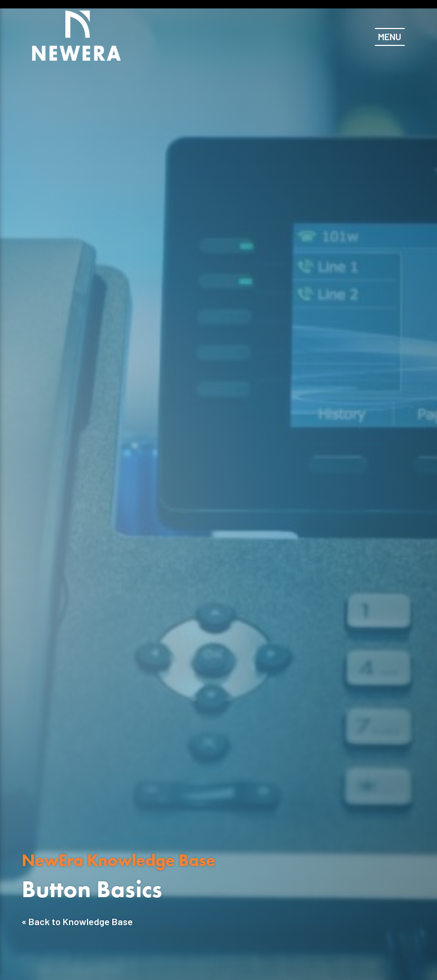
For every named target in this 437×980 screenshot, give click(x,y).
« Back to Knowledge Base (77, 921)
